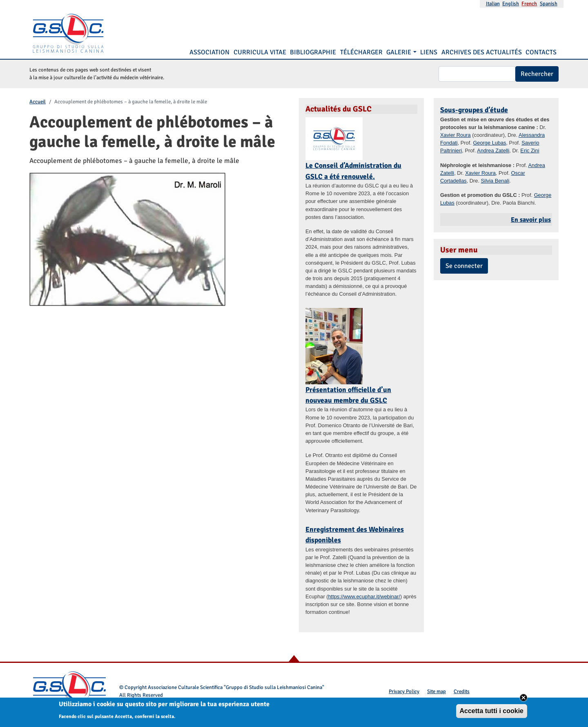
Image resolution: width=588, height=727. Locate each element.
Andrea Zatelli (493, 151)
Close (523, 700)
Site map (437, 691)
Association (209, 52)
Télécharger (361, 52)
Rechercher (537, 74)
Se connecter (464, 266)
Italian (493, 4)
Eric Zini (530, 151)
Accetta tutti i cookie (492, 713)
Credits (462, 691)
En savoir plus (531, 220)
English (511, 4)
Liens (429, 52)
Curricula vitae (260, 52)
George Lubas (489, 143)
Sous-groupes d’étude (474, 110)
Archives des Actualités (482, 52)
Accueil (38, 102)
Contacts (541, 52)
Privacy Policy (404, 691)
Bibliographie (313, 52)
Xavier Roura (455, 135)
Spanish (549, 4)
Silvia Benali (495, 181)
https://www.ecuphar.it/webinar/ (364, 597)
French (529, 4)
